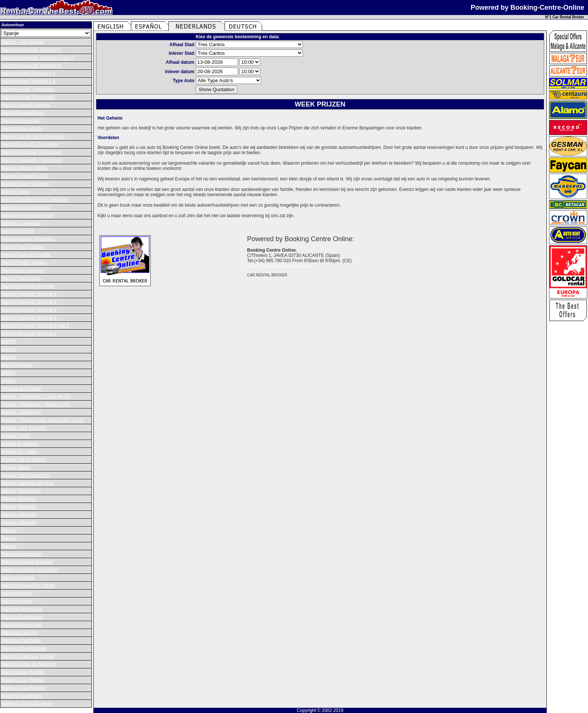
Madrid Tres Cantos (21, 278)
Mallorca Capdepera (22, 696)
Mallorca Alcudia (18, 578)
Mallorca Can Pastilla (23, 672)
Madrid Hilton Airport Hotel (28, 215)
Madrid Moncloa (17, 231)
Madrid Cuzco (15, 192)
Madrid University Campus (28, 286)
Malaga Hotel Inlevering (25, 475)
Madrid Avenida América (26, 105)
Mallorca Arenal (17, 593)
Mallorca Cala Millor (21, 641)
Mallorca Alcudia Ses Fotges (30, 570)
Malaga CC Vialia (19, 452)
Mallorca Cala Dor (19, 633)
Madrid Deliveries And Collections (35, 200)
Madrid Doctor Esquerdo (26, 207)
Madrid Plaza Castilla (23, 247)
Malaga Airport (16, 436)
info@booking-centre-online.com (280, 266)
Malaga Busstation (20, 444)
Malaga (9, 530)
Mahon (8, 373)
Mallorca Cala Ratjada (24, 648)
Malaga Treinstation (21, 491)
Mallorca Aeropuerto (22, 554)
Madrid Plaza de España (26, 255)
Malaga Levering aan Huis (28, 483)
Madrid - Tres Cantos (22, 42)
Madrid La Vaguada (21, 223)
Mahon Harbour (17, 365)
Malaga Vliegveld (19, 507)
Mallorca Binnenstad (22, 609)
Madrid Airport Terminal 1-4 (28, 74)
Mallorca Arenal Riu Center (28, 585)
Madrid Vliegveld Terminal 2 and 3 (35, 326)
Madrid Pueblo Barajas (24, 263)
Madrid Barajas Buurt (23, 113)
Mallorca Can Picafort (23, 688)
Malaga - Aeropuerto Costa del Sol (36, 396)
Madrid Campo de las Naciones (33, 137)
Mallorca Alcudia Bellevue (27, 562)
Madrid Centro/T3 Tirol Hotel (30, 144)
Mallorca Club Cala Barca (27, 704)
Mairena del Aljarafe (21, 389)
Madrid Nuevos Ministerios (28, 239)
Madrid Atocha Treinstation (28, 89)
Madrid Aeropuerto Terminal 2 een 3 (37, 58)
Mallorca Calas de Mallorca (29, 664)
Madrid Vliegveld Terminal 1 (29, 294)
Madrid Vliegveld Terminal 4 (29, 333)
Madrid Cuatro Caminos (25, 184)
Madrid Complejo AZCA (25, 176)
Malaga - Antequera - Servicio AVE (36, 404)
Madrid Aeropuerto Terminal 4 (31, 66)
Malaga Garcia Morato (24, 459)
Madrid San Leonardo (23, 270)
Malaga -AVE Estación (24, 428)
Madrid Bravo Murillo (22, 129)
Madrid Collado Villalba (25, 168)
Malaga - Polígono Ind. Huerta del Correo (43, 420)
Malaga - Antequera (21, 412)
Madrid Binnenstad (20, 121)
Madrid (8, 341)
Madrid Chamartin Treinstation (32, 152)
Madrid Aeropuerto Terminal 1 (31, 50)
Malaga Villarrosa (19, 499)
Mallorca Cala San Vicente (28, 656)
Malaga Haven (16, 467)
